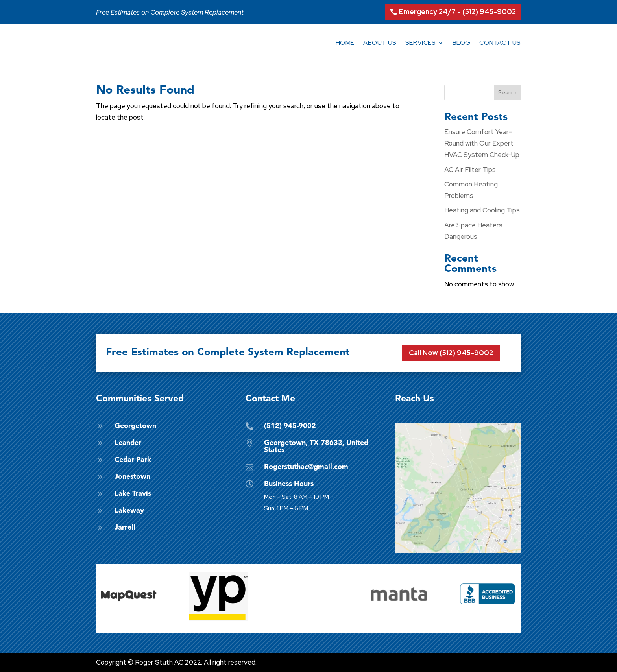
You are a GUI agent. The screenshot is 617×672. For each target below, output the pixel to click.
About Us (380, 43)
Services (421, 43)
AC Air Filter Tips (470, 170)
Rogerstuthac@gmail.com (306, 467)
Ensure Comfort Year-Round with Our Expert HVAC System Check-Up (482, 143)
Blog (462, 43)
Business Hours (289, 484)
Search (507, 92)
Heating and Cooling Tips (482, 210)
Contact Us (500, 43)
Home (345, 43)
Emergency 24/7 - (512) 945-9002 (457, 12)
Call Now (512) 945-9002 (451, 353)
